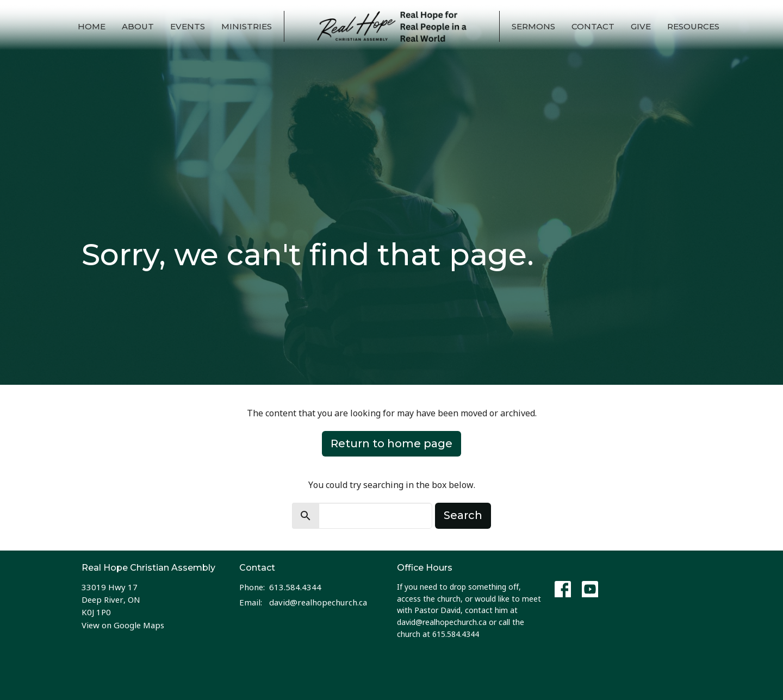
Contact (593, 26)
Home (92, 26)
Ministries (247, 26)
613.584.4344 (295, 587)
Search (463, 515)
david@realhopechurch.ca (318, 602)
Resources (693, 26)
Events (188, 26)
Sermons (533, 26)
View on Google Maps (123, 625)
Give (641, 26)
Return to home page (391, 443)
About (138, 26)
